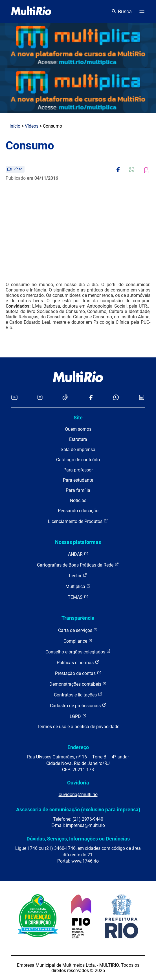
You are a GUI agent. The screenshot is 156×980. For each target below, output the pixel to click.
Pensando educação (78, 511)
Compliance (78, 641)
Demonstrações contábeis (78, 684)
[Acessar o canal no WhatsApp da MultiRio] (116, 398)
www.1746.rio (85, 861)
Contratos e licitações (78, 695)
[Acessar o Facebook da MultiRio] (91, 398)
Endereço (78, 747)
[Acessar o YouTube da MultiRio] (14, 398)
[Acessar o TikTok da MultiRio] (65, 398)
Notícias (78, 500)
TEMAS (78, 597)
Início (15, 126)
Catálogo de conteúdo (78, 460)
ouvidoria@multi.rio (78, 794)
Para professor (78, 470)
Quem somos (78, 429)
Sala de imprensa (78, 450)
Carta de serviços (78, 630)
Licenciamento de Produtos (78, 521)
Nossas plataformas (78, 542)
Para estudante (78, 480)
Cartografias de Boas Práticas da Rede (78, 565)
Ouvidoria (78, 783)
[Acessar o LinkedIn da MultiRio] (142, 398)
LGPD (78, 716)
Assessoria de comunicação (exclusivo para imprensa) (78, 809)
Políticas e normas (78, 662)
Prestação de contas (78, 673)
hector (78, 575)
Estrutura (78, 439)
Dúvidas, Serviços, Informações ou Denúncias (78, 839)
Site (78, 418)
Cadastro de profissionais (78, 705)
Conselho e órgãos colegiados (78, 652)
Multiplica (78, 586)
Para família (78, 490)
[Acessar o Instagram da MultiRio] (40, 398)
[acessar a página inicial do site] (31, 11)
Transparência (78, 618)
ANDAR (78, 554)
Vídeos (32, 126)
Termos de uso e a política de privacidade (78, 727)
